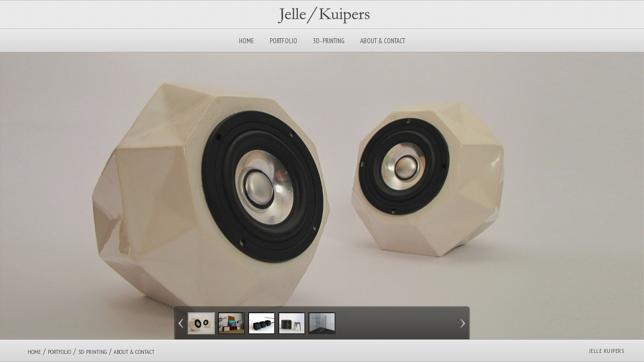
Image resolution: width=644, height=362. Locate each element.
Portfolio (284, 41)
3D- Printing (329, 41)
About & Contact (383, 41)
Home (247, 41)
